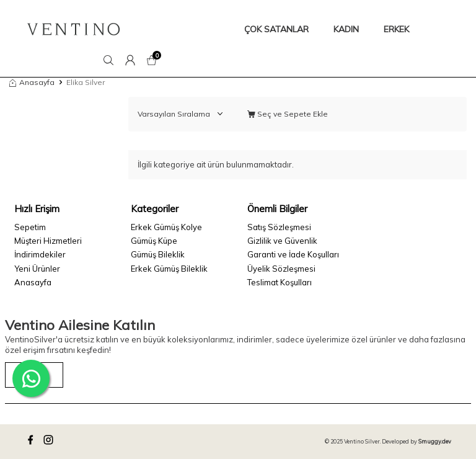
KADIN (346, 29)
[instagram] (50, 442)
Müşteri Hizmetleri (48, 241)
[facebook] (32, 442)
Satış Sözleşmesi (279, 227)
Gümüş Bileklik (158, 254)
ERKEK (396, 29)
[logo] (73, 29)
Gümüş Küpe (154, 241)
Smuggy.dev (435, 441)
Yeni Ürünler (37, 269)
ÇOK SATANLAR (276, 29)
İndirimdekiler (40, 254)
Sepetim (30, 227)
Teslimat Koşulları (280, 282)
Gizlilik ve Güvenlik (282, 241)
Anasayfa (32, 82)
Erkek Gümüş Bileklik (169, 269)
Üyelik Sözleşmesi (281, 269)
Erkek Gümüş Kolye (166, 227)
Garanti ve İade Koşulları (293, 254)
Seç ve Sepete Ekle (288, 114)
